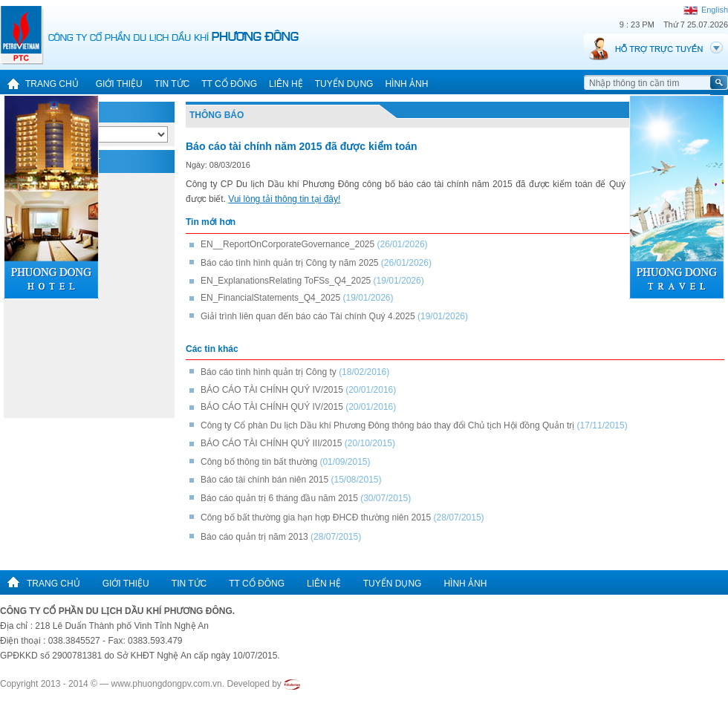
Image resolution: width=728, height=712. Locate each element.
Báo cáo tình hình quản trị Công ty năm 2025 (290, 263)
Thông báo (217, 115)
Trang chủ (39, 84)
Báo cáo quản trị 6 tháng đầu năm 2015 (279, 498)
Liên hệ (286, 84)
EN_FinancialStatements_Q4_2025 (270, 298)
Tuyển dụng (344, 84)
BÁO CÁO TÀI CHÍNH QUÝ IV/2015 (272, 390)
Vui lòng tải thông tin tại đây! (284, 199)
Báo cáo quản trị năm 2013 (254, 537)
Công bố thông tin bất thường (259, 462)
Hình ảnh (406, 84)
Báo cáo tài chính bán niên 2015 (264, 480)
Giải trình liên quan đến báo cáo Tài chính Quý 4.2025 (308, 316)
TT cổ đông (229, 84)
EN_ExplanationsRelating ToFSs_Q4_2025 (286, 281)
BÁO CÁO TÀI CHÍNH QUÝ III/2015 (273, 443)
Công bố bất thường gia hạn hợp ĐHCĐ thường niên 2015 (316, 517)
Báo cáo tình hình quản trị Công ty (269, 372)
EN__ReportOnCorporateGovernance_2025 (287, 244)
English (706, 10)
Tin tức (172, 84)
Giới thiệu (119, 84)
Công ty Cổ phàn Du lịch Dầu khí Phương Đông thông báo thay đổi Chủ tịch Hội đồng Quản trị (387, 425)
